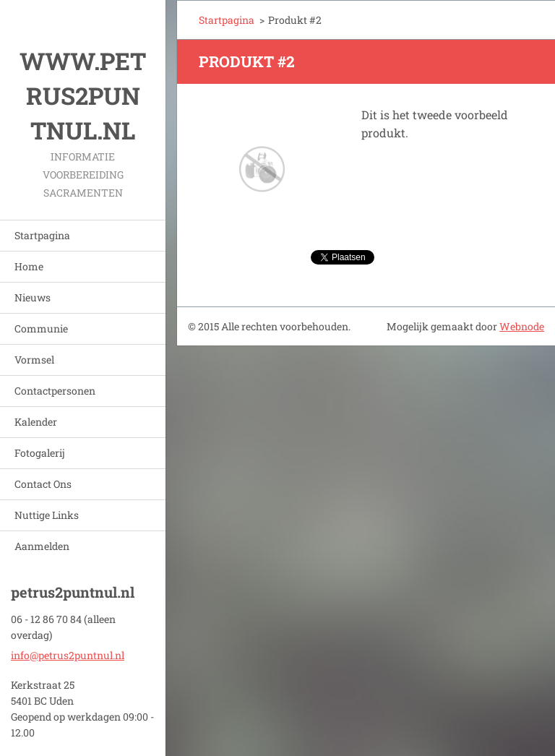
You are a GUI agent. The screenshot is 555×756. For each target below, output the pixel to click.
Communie (41, 328)
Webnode (522, 326)
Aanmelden (42, 546)
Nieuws (33, 297)
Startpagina (42, 235)
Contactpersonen (55, 391)
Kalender (36, 422)
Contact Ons (43, 484)
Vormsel (34, 360)
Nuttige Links (47, 515)
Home (29, 266)
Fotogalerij (40, 453)
